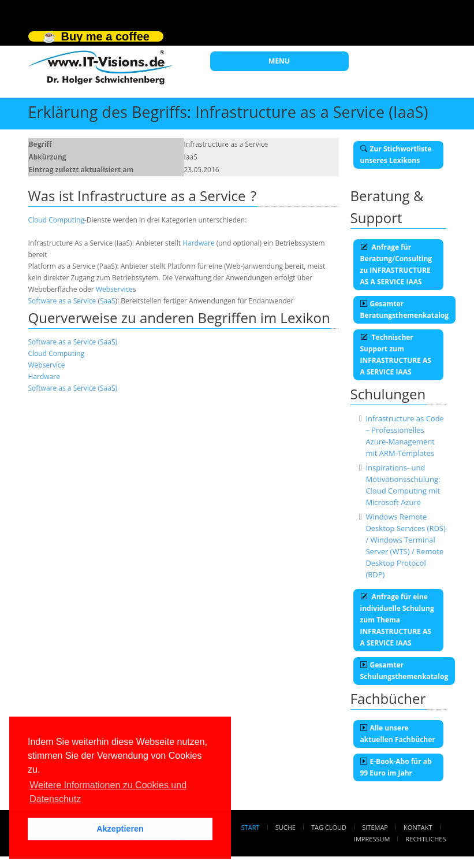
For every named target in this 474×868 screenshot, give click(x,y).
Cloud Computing (56, 220)
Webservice (114, 289)
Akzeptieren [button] (120, 829)
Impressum (372, 839)
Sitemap (375, 827)
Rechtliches (426, 839)
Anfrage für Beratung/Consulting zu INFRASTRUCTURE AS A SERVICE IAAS (396, 264)
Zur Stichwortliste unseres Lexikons (396, 155)
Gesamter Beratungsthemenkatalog (405, 309)
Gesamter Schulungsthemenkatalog (404, 671)
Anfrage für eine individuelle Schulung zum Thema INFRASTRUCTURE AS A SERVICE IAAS (397, 620)
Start (251, 827)
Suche (285, 827)
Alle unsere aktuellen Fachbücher (398, 734)
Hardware (198, 243)
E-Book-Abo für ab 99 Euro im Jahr (396, 767)
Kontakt (418, 827)
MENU (279, 61)
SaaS (108, 301)
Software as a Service (62, 301)
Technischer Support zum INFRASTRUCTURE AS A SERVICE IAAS (396, 355)
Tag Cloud (329, 827)
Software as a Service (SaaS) (73, 342)
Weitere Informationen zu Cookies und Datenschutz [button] (108, 792)
